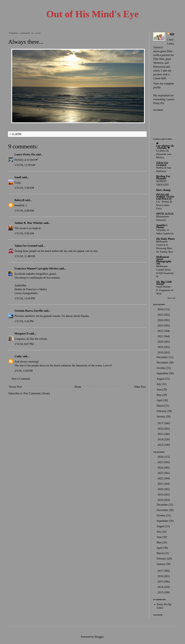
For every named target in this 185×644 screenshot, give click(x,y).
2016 (161, 429)
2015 (161, 434)
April (160, 400)
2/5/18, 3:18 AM (23, 371)
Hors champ (163, 190)
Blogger (99, 637)
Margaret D (21, 333)
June (159, 389)
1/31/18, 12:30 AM (25, 165)
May (159, 395)
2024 (161, 320)
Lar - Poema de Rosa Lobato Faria (164, 205)
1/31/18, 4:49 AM (24, 211)
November (163, 363)
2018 (161, 352)
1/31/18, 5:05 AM (24, 233)
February (162, 411)
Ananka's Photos (162, 226)
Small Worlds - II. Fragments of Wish (165, 290)
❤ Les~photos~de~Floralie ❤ (165, 146)
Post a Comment (21, 379)
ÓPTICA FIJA (165, 214)
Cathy (18, 356)
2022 (161, 331)
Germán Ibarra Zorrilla (29, 311)
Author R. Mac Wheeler (29, 223)
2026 (161, 309)
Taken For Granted (26, 246)
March (160, 406)
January (161, 416)
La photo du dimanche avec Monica (164, 154)
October (161, 368)
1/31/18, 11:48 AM (25, 256)
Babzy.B (19, 200)
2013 (161, 445)
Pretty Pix (159, 103)
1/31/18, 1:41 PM (24, 321)
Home (78, 387)
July (159, 384)
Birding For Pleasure (163, 177)
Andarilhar (21, 285)
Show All (171, 298)
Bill (172, 34)
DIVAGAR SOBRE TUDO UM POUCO (165, 197)
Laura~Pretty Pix (25, 154)
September (163, 373)
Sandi (18, 177)
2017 (161, 423)
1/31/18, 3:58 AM (24, 188)
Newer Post (15, 387)
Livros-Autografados (26, 293)
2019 (161, 347)
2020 (161, 342)
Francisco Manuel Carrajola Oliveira (36, 268)
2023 (161, 325)
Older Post (140, 387)
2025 (161, 315)
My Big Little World (164, 283)
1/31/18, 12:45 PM (25, 298)
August (161, 379)
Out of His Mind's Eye (93, 14)
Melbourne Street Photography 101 (164, 260)
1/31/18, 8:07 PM (24, 344)
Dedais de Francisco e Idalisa (31, 289)
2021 (161, 336)
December (163, 357)
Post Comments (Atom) (37, 393)
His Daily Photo (165, 239)
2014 (161, 439)
